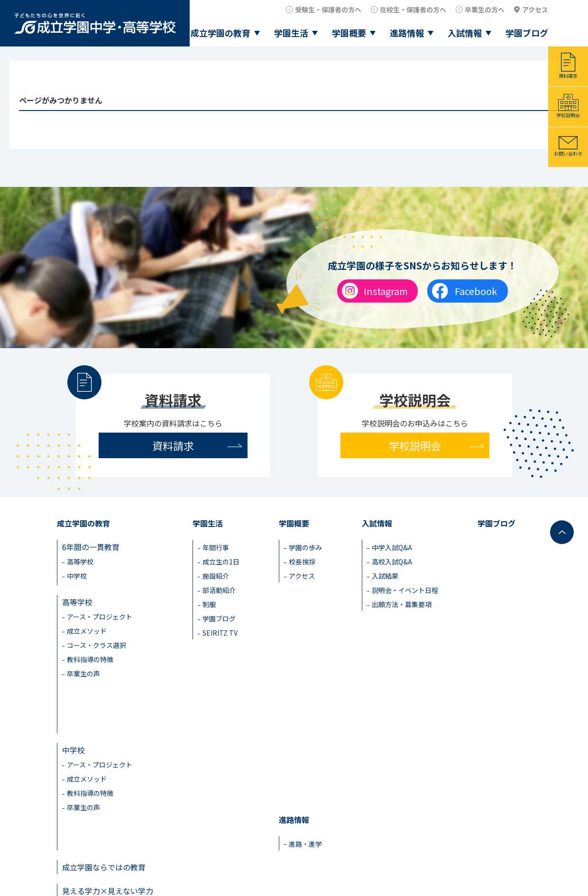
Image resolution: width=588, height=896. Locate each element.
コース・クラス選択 (96, 642)
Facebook (476, 291)
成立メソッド (87, 628)
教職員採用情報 (505, 865)
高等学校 (80, 562)
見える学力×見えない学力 (108, 798)
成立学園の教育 (220, 33)
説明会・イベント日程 (405, 590)
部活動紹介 (219, 590)
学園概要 (349, 33)
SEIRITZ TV (220, 633)
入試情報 (465, 33)
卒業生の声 (83, 671)
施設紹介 (216, 576)
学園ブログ (527, 33)
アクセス (535, 9)
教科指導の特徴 (90, 656)
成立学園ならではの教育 (104, 775)
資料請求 (568, 76)
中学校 (77, 576)
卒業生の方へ (485, 9)
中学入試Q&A (392, 547)
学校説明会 (568, 115)
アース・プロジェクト (100, 614)
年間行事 (216, 547)
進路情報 (407, 33)
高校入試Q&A (392, 562)
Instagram (386, 291)
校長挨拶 (302, 562)
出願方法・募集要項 (402, 604)
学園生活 (291, 33)
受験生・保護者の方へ (328, 9)
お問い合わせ (568, 153)
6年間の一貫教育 (91, 547)
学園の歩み (305, 547)
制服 (209, 604)
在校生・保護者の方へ (413, 9)
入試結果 (385, 576)
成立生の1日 (221, 562)
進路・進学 (305, 711)
